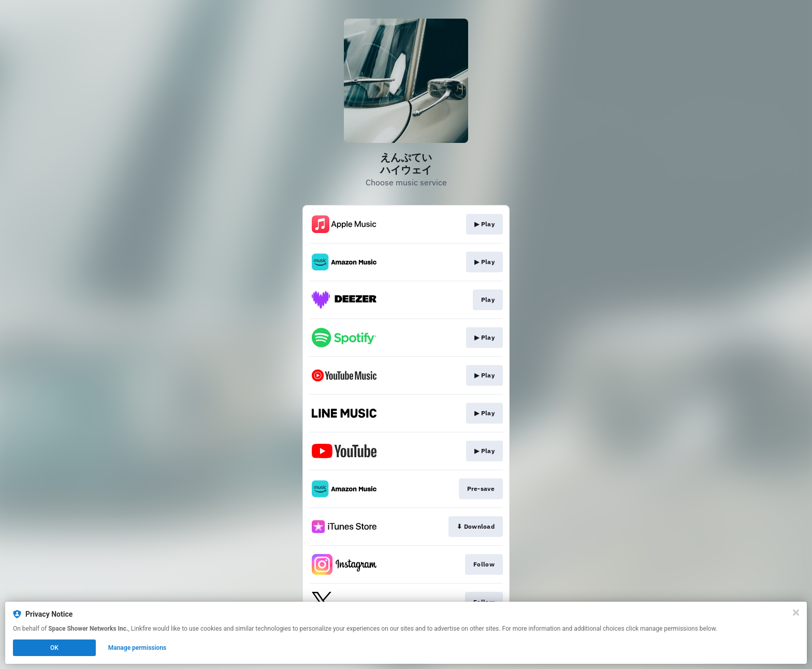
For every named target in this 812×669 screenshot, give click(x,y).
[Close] (796, 613)
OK (54, 648)
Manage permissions (137, 648)
